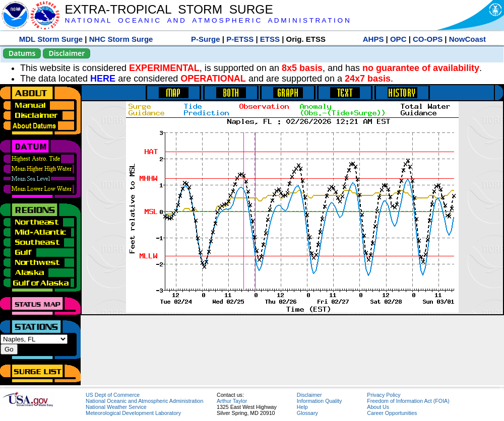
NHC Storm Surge (121, 39)
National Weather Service (116, 407)
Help (302, 407)
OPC (398, 39)
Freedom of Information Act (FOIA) (408, 401)
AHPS (373, 39)
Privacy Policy (384, 395)
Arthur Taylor (232, 401)
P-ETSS (240, 39)
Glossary (307, 413)
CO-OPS (428, 39)
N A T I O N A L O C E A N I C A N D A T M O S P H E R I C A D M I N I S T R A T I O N (207, 20)
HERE (103, 79)
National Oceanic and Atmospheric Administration (144, 401)
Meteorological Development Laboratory (133, 413)
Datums (22, 53)
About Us (378, 407)
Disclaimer (67, 53)
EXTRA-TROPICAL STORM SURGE (169, 9)
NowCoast (467, 39)
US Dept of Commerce (113, 395)
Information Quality (319, 401)
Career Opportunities (392, 413)
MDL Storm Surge (51, 39)
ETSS (270, 39)
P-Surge (206, 39)
